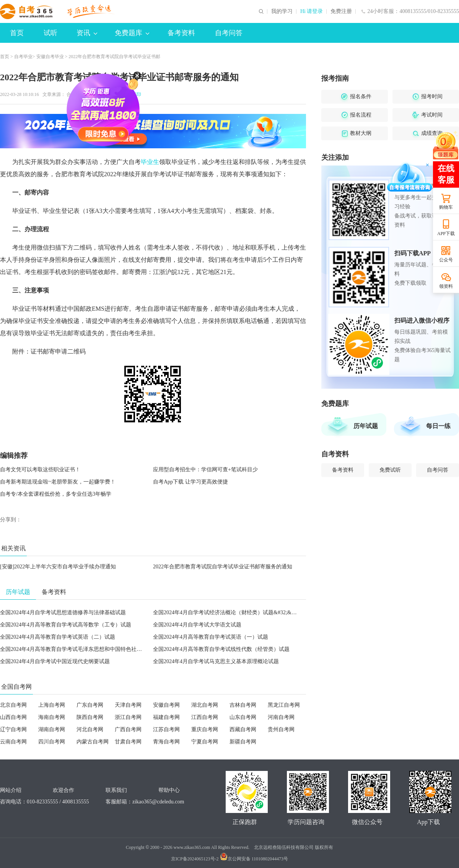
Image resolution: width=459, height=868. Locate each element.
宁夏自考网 (205, 742)
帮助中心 (169, 790)
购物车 (446, 207)
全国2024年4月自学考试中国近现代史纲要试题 (55, 661)
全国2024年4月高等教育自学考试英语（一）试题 (211, 637)
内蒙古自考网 (93, 742)
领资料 (446, 286)
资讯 (87, 33)
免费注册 (341, 11)
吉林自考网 (243, 705)
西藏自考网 (243, 729)
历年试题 (366, 426)
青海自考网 (166, 742)
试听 (50, 33)
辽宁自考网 (13, 729)
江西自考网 (205, 717)
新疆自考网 (243, 742)
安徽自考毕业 (50, 57)
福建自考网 (166, 717)
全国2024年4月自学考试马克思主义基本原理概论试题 (216, 661)
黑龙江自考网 (284, 705)
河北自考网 (90, 729)
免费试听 (390, 470)
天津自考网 (128, 705)
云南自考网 (13, 742)
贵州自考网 (281, 729)
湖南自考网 (52, 729)
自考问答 (229, 33)
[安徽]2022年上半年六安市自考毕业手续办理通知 (58, 567)
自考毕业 (23, 57)
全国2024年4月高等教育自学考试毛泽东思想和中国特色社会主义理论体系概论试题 (98, 649)
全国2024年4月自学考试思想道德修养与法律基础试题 (63, 612)
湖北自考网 (205, 705)
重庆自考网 (205, 729)
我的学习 (282, 11)
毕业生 (150, 162)
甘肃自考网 (128, 742)
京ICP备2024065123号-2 (195, 859)
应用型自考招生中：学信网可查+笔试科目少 (205, 470)
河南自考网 (281, 717)
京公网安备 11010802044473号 (254, 859)
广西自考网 (128, 729)
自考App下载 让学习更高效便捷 (190, 482)
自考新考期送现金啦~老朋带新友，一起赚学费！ (58, 482)
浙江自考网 (128, 717)
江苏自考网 (166, 729)
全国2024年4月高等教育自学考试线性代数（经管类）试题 (221, 649)
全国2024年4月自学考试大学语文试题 (197, 625)
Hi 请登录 (312, 11)
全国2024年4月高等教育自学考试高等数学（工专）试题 (66, 625)
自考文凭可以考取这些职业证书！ (40, 470)
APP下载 (446, 234)
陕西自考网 (90, 717)
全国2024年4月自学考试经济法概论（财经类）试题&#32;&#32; (227, 612)
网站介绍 (11, 790)
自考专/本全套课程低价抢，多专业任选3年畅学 (56, 494)
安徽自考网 (166, 705)
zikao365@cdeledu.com (158, 802)
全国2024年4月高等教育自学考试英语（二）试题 (58, 637)
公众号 (446, 260)
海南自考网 (52, 717)
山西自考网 (13, 717)
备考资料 (181, 33)
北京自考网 (13, 705)
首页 (17, 33)
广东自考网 (90, 705)
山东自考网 (243, 717)
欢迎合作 (63, 790)
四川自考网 (52, 742)
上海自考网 (52, 705)
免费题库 (132, 33)
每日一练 (438, 426)
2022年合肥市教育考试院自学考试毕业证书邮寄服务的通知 (223, 567)
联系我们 (116, 790)
